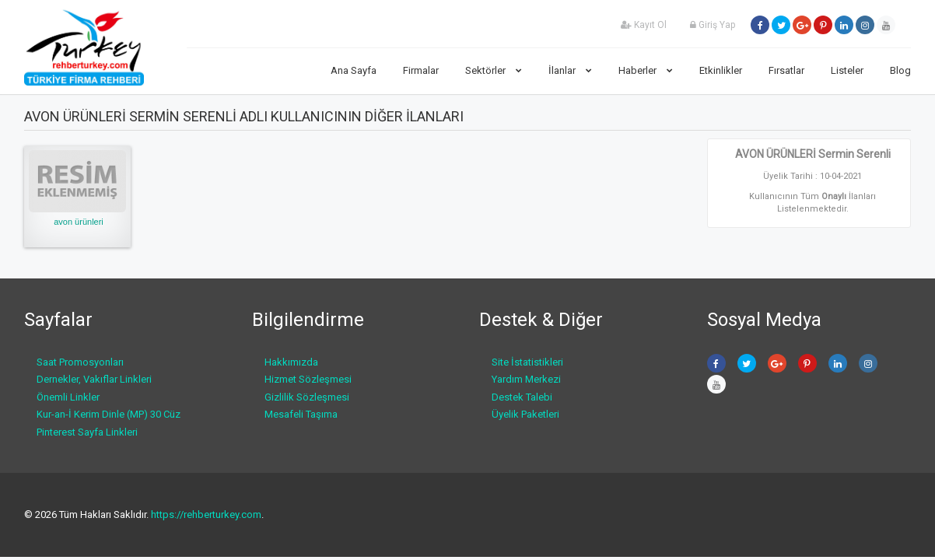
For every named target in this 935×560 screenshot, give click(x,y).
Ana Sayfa (354, 70)
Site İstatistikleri (527, 362)
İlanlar (570, 70)
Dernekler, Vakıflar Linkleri (94, 379)
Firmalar (421, 70)
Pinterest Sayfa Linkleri (87, 432)
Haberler (646, 70)
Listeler (847, 70)
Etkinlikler (721, 70)
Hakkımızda (291, 362)
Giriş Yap (713, 25)
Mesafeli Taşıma (301, 414)
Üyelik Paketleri (525, 414)
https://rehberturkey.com (206, 514)
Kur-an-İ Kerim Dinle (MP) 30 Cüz (109, 414)
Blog (900, 70)
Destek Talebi (522, 397)
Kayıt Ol (644, 25)
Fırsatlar (786, 70)
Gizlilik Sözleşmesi (307, 397)
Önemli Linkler (68, 397)
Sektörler (494, 70)
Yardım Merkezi (526, 379)
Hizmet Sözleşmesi (308, 379)
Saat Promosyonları (80, 362)
